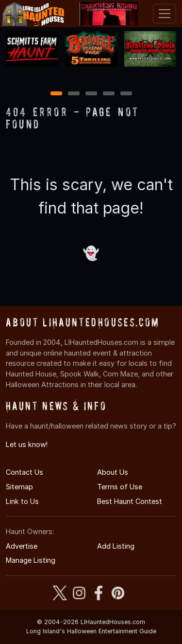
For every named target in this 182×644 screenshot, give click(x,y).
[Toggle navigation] (165, 14)
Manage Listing (31, 560)
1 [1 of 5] (56, 94)
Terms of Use (120, 487)
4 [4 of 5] (109, 94)
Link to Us (22, 501)
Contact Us (25, 472)
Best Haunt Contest (130, 501)
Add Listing (116, 546)
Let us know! (27, 444)
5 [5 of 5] (126, 94)
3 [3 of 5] (91, 94)
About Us (113, 472)
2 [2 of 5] (74, 94)
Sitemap (19, 487)
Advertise (22, 546)
